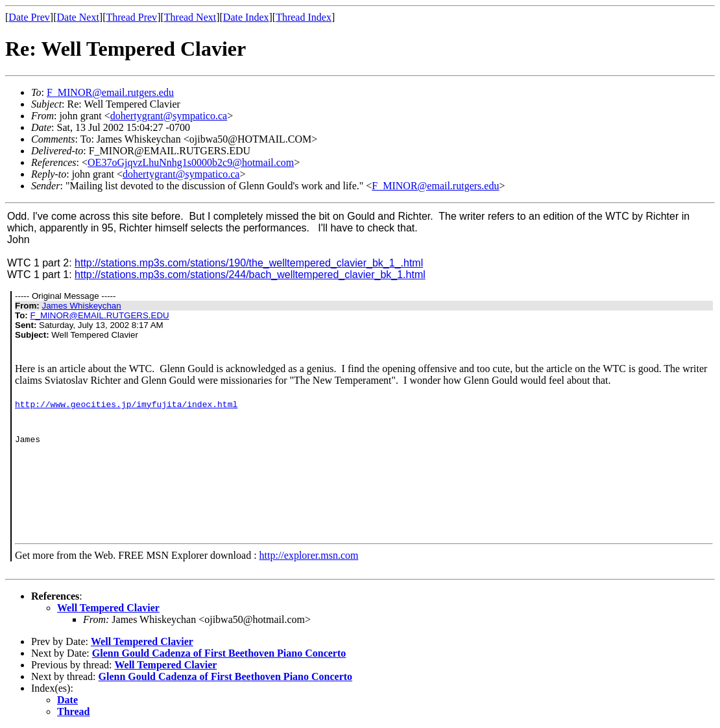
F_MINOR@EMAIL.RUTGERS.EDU (99, 315)
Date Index (246, 17)
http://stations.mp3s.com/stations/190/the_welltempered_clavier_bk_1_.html (249, 263)
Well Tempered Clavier (108, 608)
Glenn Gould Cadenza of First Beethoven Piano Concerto (219, 653)
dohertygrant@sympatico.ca (169, 116)
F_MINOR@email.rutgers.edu (110, 92)
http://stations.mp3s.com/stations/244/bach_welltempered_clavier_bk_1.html (250, 275)
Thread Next (190, 17)
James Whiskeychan (81, 306)
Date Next (78, 17)
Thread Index (304, 17)
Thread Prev (131, 17)
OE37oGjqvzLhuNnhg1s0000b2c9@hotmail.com (191, 162)
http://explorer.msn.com (309, 555)
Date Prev (29, 17)
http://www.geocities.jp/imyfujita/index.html (126, 404)
